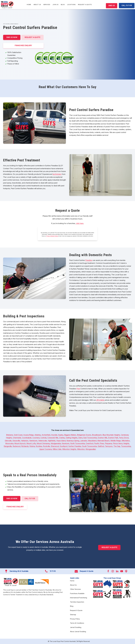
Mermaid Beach (103, 440)
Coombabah (27, 438)
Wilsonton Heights (69, 449)
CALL (30, 499)
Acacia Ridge (28, 435)
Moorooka (9, 443)
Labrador (84, 440)
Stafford (101, 446)
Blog (63, 5)
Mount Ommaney (43, 443)
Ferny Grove (124, 438)
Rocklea (39, 446)
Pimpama (108, 443)
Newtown (66, 443)
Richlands (25, 446)
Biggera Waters (70, 435)
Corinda (44, 438)
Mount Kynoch (20, 443)
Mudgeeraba (56, 443)
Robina (32, 446)
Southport (64, 446)
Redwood (17, 446)
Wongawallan (91, 449)
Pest (78, 389)
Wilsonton (81, 449)
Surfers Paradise (75, 446)
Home (29, 5)
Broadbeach (97, 435)
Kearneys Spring (73, 440)
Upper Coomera (45, 449)
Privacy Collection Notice (52, 236)
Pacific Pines (99, 443)
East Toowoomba (90, 438)
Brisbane (10, 435)
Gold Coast (18, 435)
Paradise (89, 260)
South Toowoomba (90, 446)
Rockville (46, 446)
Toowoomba (126, 446)
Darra (80, 438)
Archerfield (46, 435)
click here (80, 223)
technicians (57, 174)
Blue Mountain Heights (111, 435)
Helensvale (43, 440)
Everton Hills (103, 438)
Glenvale (8, 440)
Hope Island (61, 440)
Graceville (16, 440)
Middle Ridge (116, 440)
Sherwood (55, 446)
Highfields (52, 440)
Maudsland (92, 440)
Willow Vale (57, 449)
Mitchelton (126, 440)
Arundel (54, 435)
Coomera (36, 438)
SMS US (112, 6)
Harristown (33, 440)
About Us (37, 5)
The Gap (117, 446)
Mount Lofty (31, 443)
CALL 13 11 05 (127, 5)
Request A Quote (85, 5)
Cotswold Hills (53, 438)
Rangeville (8, 446)
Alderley (38, 435)
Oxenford (90, 443)
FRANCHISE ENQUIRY (24, 45)
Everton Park (113, 438)
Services (47, 5)
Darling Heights (72, 438)
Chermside (17, 438)
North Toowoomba (78, 443)
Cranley (62, 438)
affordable (100, 400)
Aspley (61, 435)
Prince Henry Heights (121, 443)
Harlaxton (25, 440)
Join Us (55, 5)
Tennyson (109, 446)
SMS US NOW (12, 37)
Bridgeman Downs (84, 435)
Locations (71, 5)
